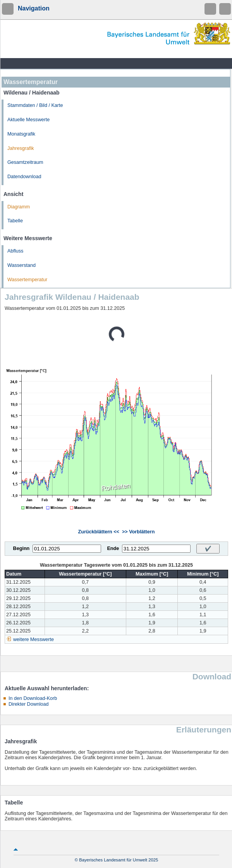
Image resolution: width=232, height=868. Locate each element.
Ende (113, 548)
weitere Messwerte (34, 639)
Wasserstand (21, 265)
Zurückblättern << (99, 532)
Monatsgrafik (21, 134)
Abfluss (15, 251)
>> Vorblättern (138, 532)
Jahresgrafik (21, 148)
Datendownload (24, 177)
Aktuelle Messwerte (28, 120)
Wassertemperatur (27, 280)
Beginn (21, 548)
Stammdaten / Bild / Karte (35, 105)
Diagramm (19, 207)
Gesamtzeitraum (25, 162)
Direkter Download (29, 704)
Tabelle (15, 221)
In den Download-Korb (33, 698)
